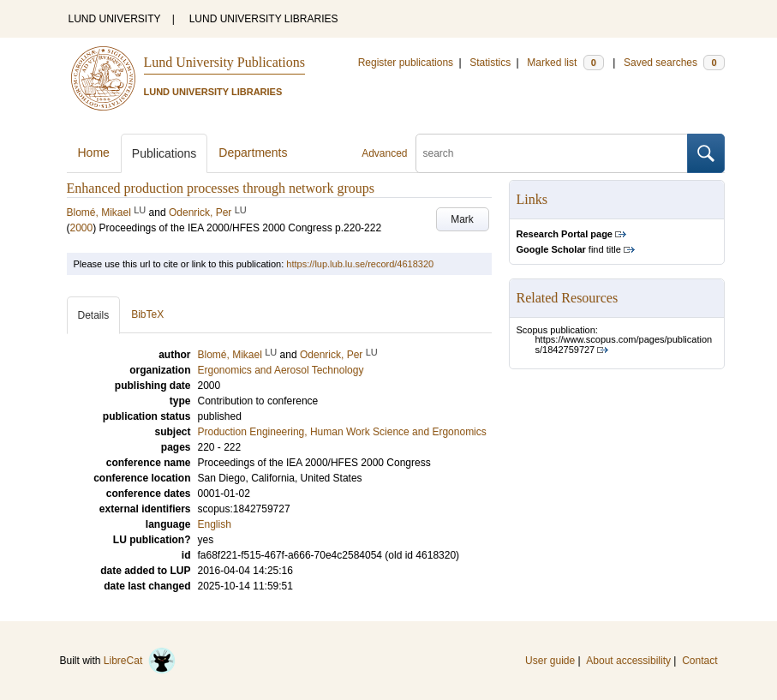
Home (94, 153)
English (215, 524)
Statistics (490, 63)
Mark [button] (462, 219)
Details (94, 315)
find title (569, 249)
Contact (699, 661)
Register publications (406, 63)
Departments (253, 153)
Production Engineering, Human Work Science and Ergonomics (342, 432)
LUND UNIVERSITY (115, 19)
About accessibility (628, 661)
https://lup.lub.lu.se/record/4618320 (360, 264)
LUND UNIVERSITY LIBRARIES (264, 19)
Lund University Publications (224, 62)
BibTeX (147, 314)
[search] (552, 153)
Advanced (384, 153)
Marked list (565, 63)
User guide (550, 661)
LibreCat (140, 661)
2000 (82, 228)
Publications (164, 153)
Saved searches (674, 63)
